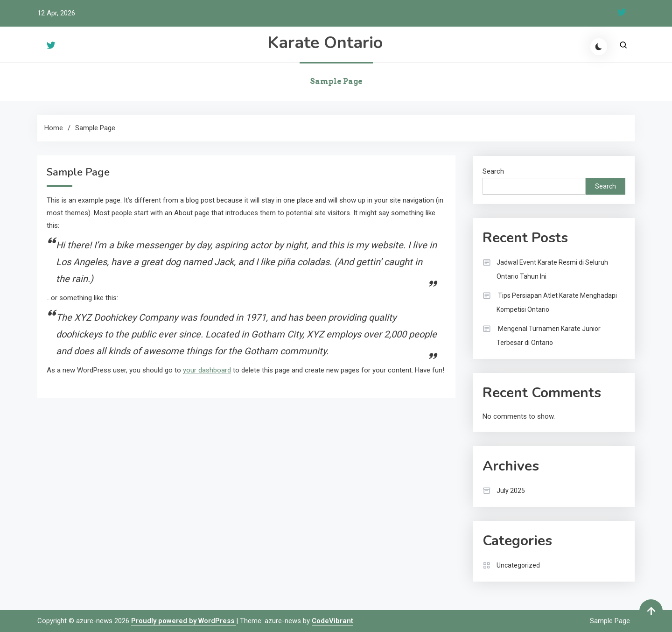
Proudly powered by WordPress (184, 621)
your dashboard (207, 370)
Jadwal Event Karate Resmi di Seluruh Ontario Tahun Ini (552, 269)
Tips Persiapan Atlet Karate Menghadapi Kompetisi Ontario (557, 302)
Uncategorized (518, 565)
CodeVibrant (332, 621)
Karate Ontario (325, 43)
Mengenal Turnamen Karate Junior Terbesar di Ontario (549, 336)
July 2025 (511, 491)
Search (493, 171)
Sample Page (336, 81)
